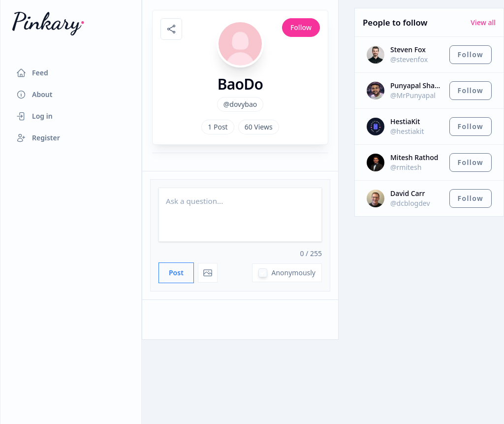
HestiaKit (405, 121)
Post (176, 273)
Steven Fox (408, 49)
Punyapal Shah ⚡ (417, 85)
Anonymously (293, 273)
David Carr (408, 193)
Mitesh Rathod (414, 157)
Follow (301, 27)
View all (483, 22)
